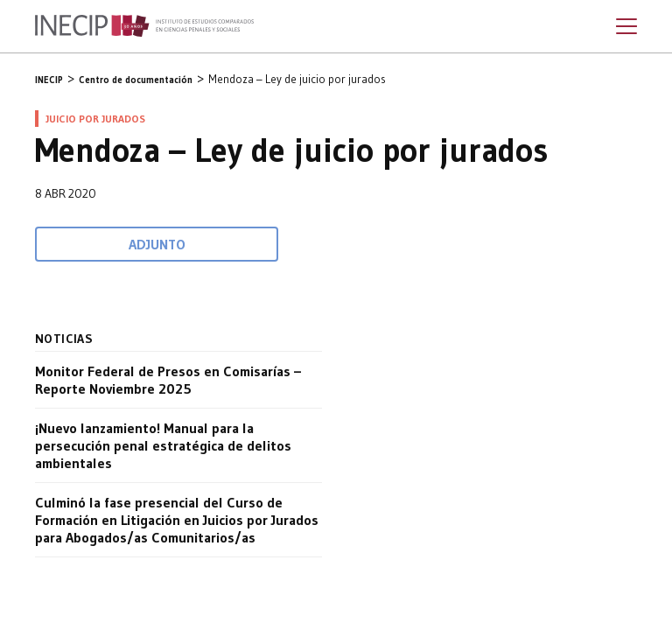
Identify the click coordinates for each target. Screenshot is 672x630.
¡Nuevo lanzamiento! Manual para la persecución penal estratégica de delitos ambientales (163, 445)
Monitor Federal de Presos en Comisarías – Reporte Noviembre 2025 (168, 380)
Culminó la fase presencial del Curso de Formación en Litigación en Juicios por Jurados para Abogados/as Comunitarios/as (177, 520)
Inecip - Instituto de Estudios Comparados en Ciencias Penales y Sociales (144, 26)
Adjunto (157, 244)
